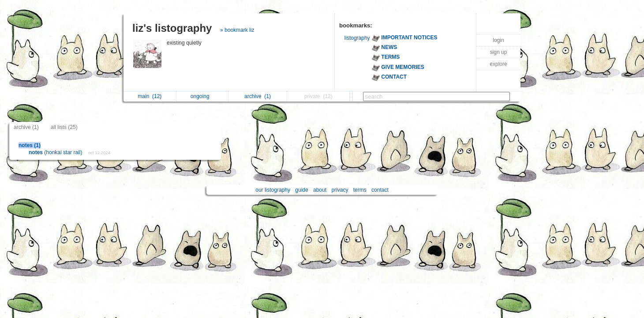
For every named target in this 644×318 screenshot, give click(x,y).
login (498, 40)
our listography (273, 190)
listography (357, 38)
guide (301, 190)
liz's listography (172, 28)
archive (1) (26, 127)
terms (360, 190)
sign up (499, 52)
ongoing (202, 96)
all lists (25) (64, 127)
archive (258, 96)
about (320, 190)
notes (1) (30, 145)
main (150, 96)
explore (498, 64)
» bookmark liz (237, 30)
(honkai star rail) (56, 152)
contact (380, 190)
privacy (340, 190)
